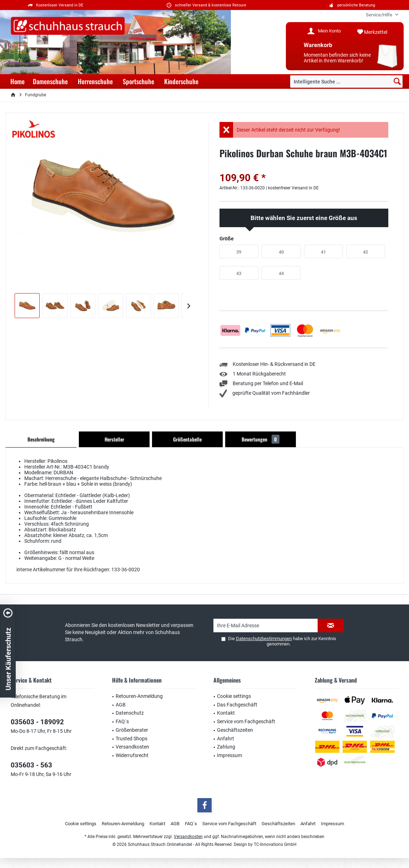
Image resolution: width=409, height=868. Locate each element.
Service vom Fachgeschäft (246, 721)
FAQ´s (122, 721)
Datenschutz (130, 713)
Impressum (229, 755)
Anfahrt (226, 739)
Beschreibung (41, 439)
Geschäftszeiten (235, 730)
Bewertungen (261, 439)
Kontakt (226, 713)
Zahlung (226, 747)
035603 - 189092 (37, 722)
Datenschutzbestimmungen (264, 639)
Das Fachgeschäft (237, 705)
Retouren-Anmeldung (139, 696)
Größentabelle (187, 439)
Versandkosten (132, 747)
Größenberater (132, 730)
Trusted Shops (132, 739)
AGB (121, 705)
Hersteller (114, 439)
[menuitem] (379, 15)
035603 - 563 (31, 765)
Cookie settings (234, 696)
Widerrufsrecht (132, 755)
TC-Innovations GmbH (275, 844)
